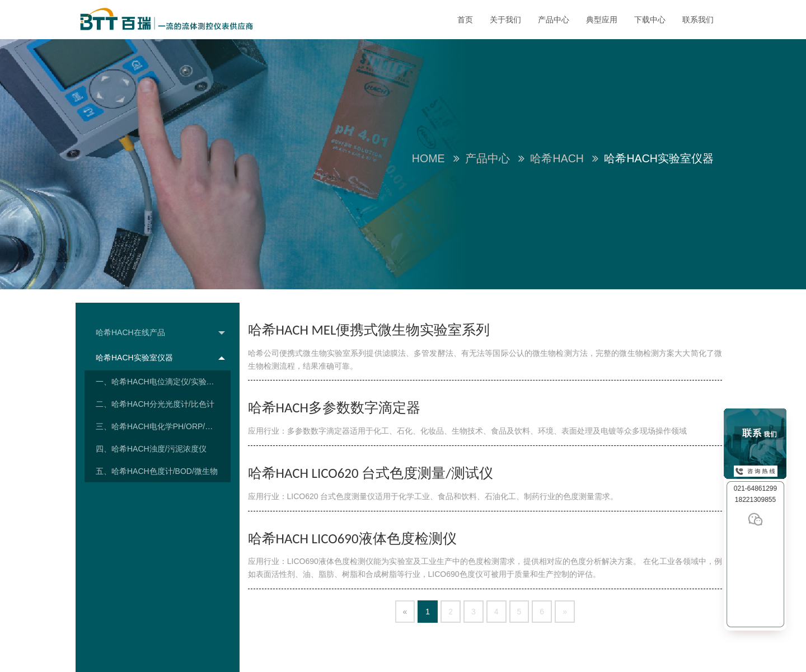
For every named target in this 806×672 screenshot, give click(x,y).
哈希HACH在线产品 (160, 333)
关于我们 (505, 20)
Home (428, 158)
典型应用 (602, 20)
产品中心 (554, 20)
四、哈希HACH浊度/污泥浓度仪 (151, 449)
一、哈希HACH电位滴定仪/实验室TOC (163, 382)
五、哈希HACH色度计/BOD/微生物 (157, 471)
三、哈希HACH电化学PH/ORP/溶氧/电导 (163, 426)
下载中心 (650, 20)
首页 (465, 20)
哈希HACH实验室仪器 (160, 358)
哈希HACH (557, 158)
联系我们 (698, 20)
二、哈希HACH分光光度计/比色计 (155, 404)
